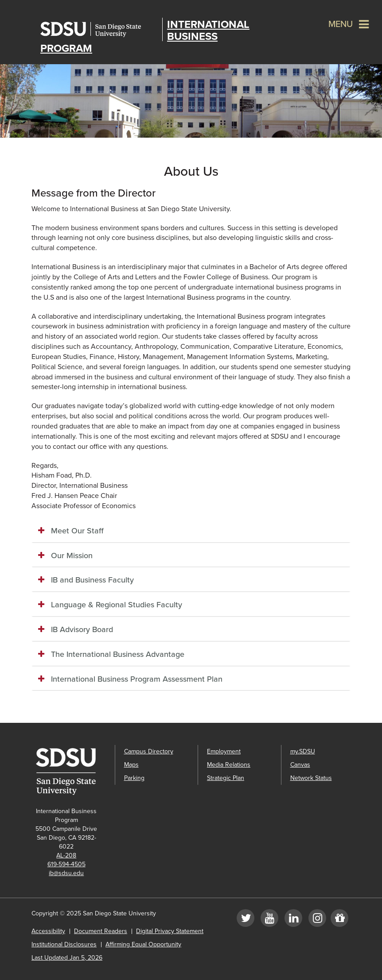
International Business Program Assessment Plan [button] (137, 679)
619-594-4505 (66, 864)
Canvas (300, 765)
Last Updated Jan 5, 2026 (67, 958)
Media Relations (229, 765)
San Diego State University (99, 29)
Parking (134, 778)
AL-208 (66, 855)
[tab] (191, 531)
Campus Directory (149, 751)
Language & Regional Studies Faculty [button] (117, 605)
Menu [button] (341, 24)
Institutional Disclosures (64, 944)
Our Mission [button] (72, 556)
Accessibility (48, 931)
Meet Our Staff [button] (77, 531)
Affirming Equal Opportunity (143, 944)
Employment (224, 751)
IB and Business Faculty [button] (92, 580)
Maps (131, 765)
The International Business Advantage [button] (118, 654)
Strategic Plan (226, 778)
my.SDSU (303, 751)
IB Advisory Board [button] (82, 629)
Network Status (311, 778)
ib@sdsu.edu (66, 873)
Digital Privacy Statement (170, 931)
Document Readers (101, 931)
